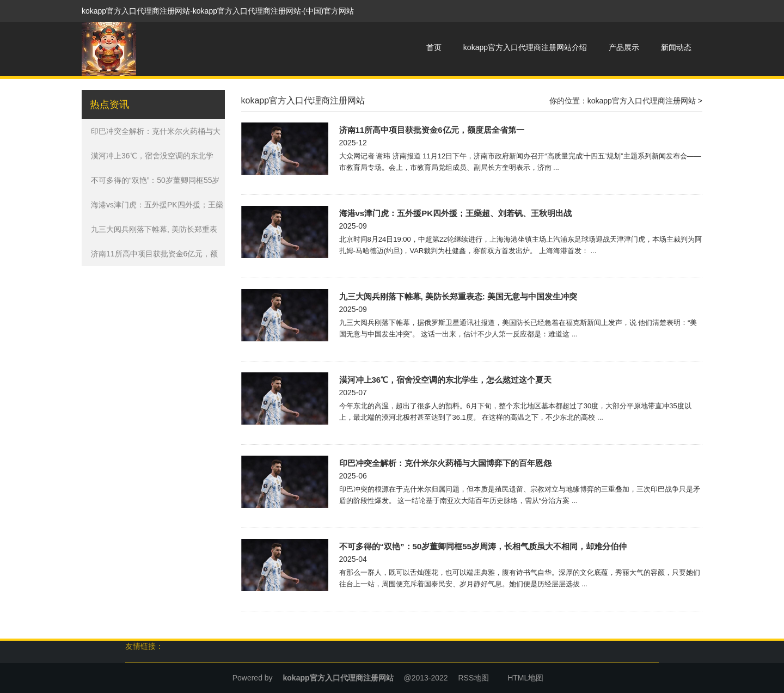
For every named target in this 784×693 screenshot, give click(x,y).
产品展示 (624, 47)
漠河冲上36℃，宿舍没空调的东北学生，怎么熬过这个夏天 (446, 380)
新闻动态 (676, 47)
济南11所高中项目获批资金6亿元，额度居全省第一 (432, 130)
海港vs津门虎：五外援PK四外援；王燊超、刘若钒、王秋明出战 (456, 213)
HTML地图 (525, 678)
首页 (434, 47)
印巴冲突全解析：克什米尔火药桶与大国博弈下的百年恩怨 (445, 463)
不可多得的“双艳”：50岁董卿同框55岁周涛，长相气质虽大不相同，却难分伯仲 (483, 546)
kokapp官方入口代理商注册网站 (642, 101)
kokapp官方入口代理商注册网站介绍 (525, 47)
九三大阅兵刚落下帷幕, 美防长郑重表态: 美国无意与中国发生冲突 (458, 296)
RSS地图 (473, 678)
